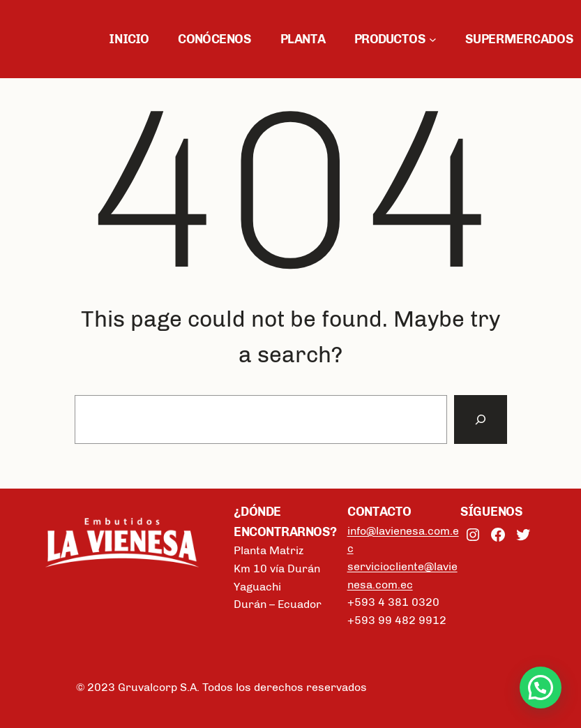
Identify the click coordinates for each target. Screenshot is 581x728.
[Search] (481, 419)
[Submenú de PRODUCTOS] (433, 39)
